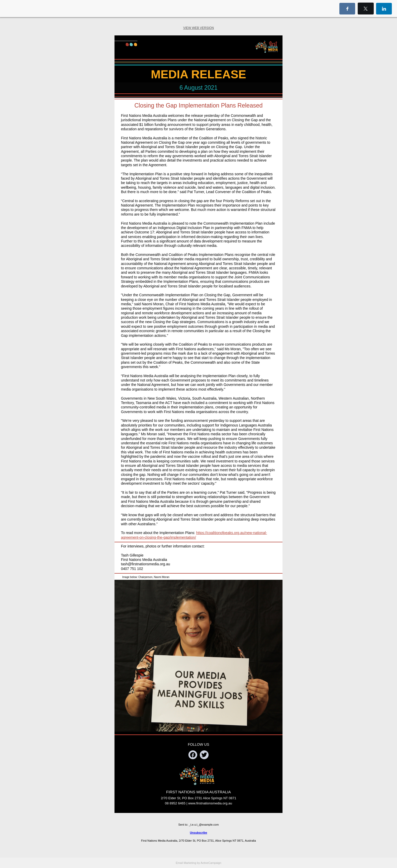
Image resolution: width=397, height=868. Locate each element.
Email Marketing (186, 863)
